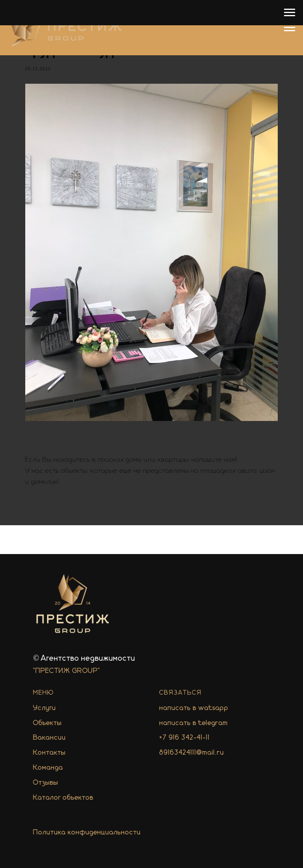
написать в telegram (194, 723)
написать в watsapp (194, 708)
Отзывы (46, 783)
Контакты (50, 753)
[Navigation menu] (290, 28)
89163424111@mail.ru (192, 753)
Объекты (48, 723)
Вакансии (50, 738)
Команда (48, 768)
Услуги (45, 708)
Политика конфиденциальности (87, 832)
